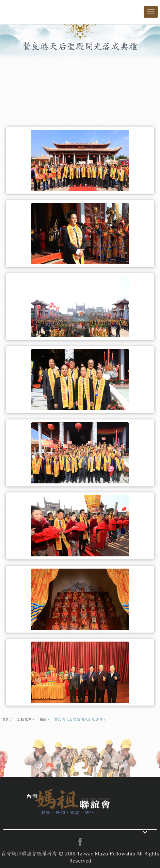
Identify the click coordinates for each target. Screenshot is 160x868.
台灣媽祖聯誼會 (27, 11)
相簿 (43, 719)
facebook (80, 842)
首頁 (5, 719)
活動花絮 (24, 719)
